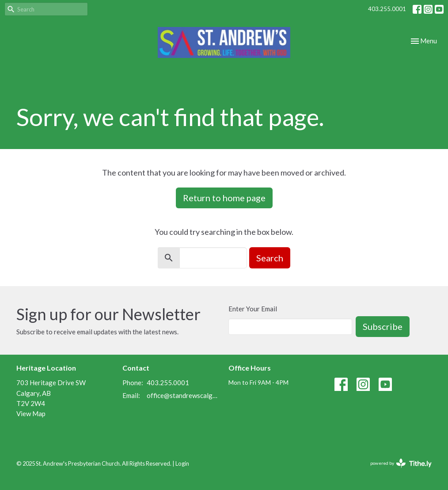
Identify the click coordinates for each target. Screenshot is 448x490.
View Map (31, 413)
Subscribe (383, 326)
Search (270, 258)
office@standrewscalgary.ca (183, 395)
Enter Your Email (253, 309)
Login (182, 463)
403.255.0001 (387, 9)
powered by (401, 463)
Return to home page (224, 198)
